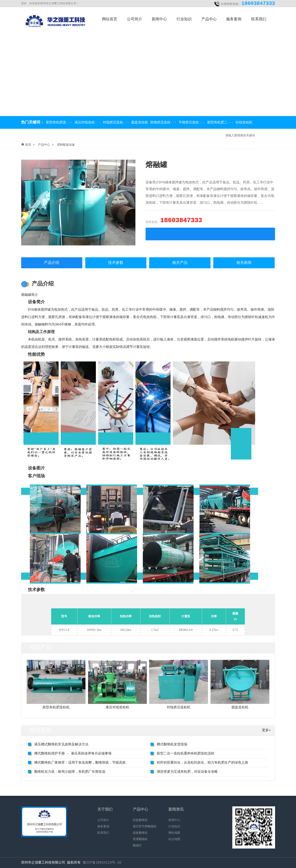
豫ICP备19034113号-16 (102, 863)
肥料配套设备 (66, 145)
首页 (28, 145)
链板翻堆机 (140, 833)
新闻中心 (159, 19)
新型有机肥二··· (221, 123)
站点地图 (174, 839)
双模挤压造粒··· (164, 123)
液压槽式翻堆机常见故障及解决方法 (61, 745)
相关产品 (180, 263)
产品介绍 (52, 263)
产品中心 (209, 19)
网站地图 (174, 833)
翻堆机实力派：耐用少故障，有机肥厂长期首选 (70, 772)
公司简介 (135, 19)
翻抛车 (137, 846)
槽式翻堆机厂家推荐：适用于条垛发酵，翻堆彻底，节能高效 (80, 763)
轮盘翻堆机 (140, 820)
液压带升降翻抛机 (145, 826)
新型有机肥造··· (59, 123)
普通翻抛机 (140, 839)
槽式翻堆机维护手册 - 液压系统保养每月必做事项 (73, 754)
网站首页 (110, 19)
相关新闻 (244, 263)
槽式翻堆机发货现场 (172, 745)
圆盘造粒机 (141, 123)
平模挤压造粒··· (193, 123)
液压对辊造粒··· (89, 123)
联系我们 (259, 19)
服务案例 (234, 19)
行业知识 (184, 19)
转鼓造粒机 (244, 123)
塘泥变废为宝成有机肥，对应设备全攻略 (187, 772)
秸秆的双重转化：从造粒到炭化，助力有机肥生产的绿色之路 (202, 763)
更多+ (266, 730)
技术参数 (116, 263)
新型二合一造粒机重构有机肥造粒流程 (186, 754)
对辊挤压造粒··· (117, 123)
